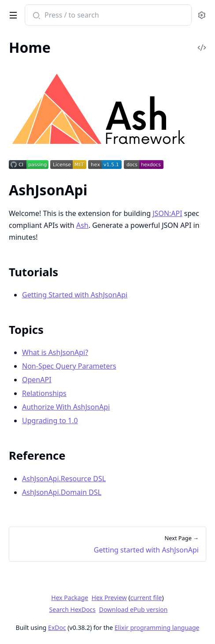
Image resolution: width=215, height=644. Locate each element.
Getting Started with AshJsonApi (75, 295)
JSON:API (167, 213)
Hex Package (70, 598)
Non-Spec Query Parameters (69, 366)
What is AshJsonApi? (55, 352)
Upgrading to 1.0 (50, 421)
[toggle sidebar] (12, 14)
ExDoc (57, 628)
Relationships (44, 393)
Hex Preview (109, 598)
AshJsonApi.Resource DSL (64, 479)
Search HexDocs (72, 610)
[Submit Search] (35, 16)
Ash (82, 225)
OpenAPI (37, 380)
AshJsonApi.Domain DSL (62, 492)
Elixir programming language (157, 628)
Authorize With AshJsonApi (66, 407)
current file (146, 598)
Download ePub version (133, 609)
